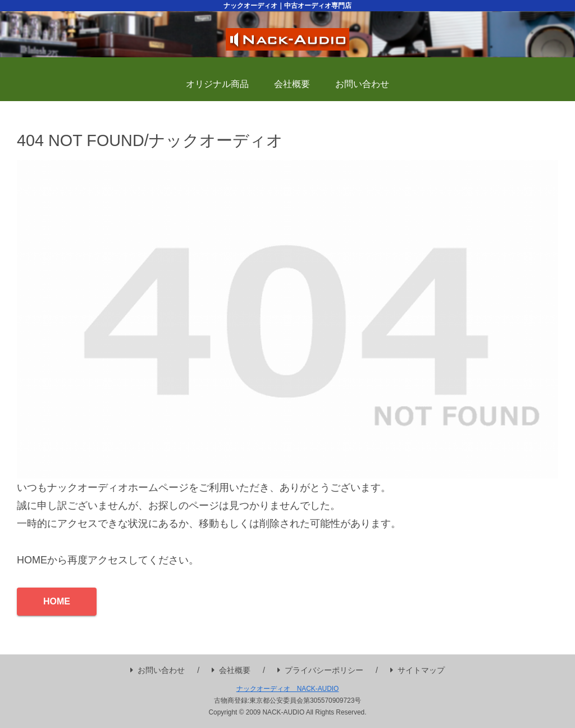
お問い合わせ (158, 670)
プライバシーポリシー (320, 670)
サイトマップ (417, 670)
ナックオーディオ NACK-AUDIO (288, 689)
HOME (57, 601)
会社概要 (231, 670)
